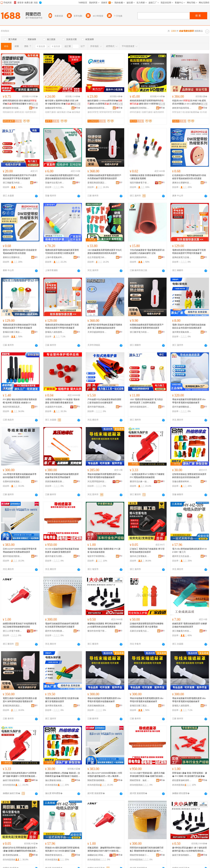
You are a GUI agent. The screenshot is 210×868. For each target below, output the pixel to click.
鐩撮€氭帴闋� (192, 112)
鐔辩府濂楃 (135, 112)
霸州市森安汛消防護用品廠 (55, 556)
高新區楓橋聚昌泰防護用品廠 (55, 482)
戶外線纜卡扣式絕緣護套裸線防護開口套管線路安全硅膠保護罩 (104, 401)
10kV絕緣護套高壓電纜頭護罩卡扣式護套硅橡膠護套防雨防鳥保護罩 (62, 177)
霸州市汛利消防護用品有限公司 (55, 631)
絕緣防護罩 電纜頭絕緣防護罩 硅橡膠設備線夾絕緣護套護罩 (190, 625)
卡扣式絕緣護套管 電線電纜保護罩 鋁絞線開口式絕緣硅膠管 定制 (147, 252)
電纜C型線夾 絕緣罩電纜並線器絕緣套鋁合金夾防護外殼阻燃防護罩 (189, 326)
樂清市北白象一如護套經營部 (139, 482)
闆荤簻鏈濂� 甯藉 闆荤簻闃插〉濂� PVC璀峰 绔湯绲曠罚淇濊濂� (190, 775)
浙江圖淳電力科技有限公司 (139, 332)
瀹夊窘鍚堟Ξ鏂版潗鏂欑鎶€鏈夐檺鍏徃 (55, 780)
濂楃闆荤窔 (93, 112)
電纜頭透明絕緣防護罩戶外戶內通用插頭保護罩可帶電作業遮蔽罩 (20, 177)
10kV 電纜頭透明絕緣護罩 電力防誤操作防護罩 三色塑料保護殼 (146, 401)
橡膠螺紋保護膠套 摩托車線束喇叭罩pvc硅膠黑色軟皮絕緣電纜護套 (105, 625)
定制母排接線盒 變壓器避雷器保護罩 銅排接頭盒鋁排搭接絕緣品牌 (189, 476)
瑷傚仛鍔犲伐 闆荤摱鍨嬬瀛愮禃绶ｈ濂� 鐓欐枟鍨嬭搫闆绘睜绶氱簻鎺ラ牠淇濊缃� (20, 849)
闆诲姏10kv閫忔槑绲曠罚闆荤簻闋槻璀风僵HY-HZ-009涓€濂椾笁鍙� (62, 849)
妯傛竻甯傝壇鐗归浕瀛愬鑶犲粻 (182, 855)
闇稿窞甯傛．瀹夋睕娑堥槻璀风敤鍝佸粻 (139, 780)
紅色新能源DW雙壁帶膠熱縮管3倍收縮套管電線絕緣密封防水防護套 (189, 177)
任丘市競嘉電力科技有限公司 (97, 257)
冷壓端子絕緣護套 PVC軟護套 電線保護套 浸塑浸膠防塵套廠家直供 (62, 401)
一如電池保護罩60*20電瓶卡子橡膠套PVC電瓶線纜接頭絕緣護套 (147, 476)
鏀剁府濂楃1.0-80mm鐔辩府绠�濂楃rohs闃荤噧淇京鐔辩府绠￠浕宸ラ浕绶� (105, 102)
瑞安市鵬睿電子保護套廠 (139, 183)
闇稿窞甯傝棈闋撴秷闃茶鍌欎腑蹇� (97, 780)
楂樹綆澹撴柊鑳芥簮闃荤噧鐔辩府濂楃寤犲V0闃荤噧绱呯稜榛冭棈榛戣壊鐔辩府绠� (147, 102)
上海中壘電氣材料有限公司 (55, 257)
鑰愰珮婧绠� (64, 112)
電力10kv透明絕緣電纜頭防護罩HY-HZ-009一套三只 (189, 550)
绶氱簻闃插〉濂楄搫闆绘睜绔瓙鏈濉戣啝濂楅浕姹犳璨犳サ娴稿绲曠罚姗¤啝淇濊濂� (104, 849)
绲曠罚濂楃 (51, 112)
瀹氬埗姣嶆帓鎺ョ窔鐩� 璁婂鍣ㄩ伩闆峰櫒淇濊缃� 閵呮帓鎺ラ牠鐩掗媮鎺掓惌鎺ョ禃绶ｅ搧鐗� (63, 775)
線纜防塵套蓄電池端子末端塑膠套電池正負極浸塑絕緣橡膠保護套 (20, 625)
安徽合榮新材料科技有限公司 (182, 482)
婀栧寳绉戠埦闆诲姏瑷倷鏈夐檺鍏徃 (182, 108)
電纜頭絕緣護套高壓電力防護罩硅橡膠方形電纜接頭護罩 (62, 700)
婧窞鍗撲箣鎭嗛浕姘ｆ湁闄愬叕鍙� (12, 855)
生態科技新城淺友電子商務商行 (12, 482)
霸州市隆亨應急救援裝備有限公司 (97, 407)
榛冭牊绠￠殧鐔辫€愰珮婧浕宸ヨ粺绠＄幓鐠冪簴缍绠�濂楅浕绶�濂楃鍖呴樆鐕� (62, 102)
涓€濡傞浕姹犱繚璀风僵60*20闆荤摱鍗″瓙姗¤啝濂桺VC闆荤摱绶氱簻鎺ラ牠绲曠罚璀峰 (20, 775)
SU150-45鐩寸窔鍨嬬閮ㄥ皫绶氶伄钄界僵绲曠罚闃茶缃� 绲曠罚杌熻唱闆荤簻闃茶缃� (147, 775)
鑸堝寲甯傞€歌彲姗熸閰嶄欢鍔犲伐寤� (12, 108)
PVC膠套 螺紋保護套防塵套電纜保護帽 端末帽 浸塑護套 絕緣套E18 (20, 401)
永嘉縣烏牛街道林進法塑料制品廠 (55, 407)
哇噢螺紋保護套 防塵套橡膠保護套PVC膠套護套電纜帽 (147, 177)
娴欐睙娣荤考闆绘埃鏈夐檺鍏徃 (55, 108)
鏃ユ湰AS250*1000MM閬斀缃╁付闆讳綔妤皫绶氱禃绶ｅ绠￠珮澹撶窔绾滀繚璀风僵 (105, 775)
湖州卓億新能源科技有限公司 (139, 407)
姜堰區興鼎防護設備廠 (97, 183)
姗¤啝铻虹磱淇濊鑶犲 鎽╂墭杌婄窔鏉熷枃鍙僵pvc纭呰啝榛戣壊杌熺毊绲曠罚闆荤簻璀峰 (190, 849)
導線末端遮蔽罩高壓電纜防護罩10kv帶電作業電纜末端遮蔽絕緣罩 (189, 401)
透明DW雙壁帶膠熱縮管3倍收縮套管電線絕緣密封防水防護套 (20, 252)
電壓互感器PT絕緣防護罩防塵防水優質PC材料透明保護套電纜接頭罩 (20, 700)
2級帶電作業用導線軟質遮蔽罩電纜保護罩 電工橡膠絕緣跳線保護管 (105, 326)
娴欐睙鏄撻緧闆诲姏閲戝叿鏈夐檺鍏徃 (97, 108)
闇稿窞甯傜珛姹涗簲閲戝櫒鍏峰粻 (55, 855)
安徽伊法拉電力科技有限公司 (55, 183)
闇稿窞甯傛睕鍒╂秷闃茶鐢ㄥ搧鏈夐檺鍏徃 (139, 855)
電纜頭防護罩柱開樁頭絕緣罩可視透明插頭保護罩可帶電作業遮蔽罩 (189, 252)
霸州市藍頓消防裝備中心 (12, 556)
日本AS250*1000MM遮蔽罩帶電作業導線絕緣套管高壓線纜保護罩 (20, 550)
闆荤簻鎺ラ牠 (178, 112)
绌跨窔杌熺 (31, 112)
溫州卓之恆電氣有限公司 (139, 556)
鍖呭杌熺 (20, 112)
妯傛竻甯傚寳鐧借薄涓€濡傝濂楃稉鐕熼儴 (12, 780)
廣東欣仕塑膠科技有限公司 (182, 183)
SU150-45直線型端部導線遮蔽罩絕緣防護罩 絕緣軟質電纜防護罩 (62, 550)
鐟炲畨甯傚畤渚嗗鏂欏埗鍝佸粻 (182, 780)
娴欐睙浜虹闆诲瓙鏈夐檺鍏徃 (97, 855)
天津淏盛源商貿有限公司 (97, 332)
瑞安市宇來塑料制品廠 (97, 556)
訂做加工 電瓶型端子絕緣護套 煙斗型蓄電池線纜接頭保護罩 (147, 550)
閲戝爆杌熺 (8, 112)
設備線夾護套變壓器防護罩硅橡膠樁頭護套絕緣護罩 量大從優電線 (147, 625)
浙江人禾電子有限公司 (12, 631)
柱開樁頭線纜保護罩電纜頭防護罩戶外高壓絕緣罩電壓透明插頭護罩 (104, 177)
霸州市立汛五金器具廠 (182, 556)
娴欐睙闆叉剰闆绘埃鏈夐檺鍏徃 (139, 108)
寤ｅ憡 (35, 104)
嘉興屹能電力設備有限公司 (182, 257)
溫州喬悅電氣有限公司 (182, 332)
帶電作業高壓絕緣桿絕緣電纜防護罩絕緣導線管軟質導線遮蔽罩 (62, 476)
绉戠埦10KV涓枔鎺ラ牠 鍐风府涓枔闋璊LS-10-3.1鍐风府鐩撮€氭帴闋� (189, 102)
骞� (35, 108)
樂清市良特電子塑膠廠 (97, 631)
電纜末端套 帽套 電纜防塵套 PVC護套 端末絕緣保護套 (104, 550)
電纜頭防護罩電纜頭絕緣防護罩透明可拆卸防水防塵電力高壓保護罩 (62, 252)
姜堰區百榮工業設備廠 (12, 332)
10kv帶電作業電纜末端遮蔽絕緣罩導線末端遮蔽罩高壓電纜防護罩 (20, 476)
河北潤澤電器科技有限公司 (97, 482)
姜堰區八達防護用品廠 (55, 332)
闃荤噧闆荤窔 (106, 112)
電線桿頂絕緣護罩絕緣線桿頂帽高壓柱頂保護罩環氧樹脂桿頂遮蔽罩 (62, 625)
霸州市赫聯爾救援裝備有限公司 (182, 407)
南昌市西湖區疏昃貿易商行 (12, 407)
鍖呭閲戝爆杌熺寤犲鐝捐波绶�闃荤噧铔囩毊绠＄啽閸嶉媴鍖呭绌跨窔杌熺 (20, 102)
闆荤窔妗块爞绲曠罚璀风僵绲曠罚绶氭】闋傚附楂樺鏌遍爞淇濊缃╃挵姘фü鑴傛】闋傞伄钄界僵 (147, 849)
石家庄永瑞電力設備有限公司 (139, 631)
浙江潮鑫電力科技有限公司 (12, 183)
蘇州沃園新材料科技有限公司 (139, 257)
